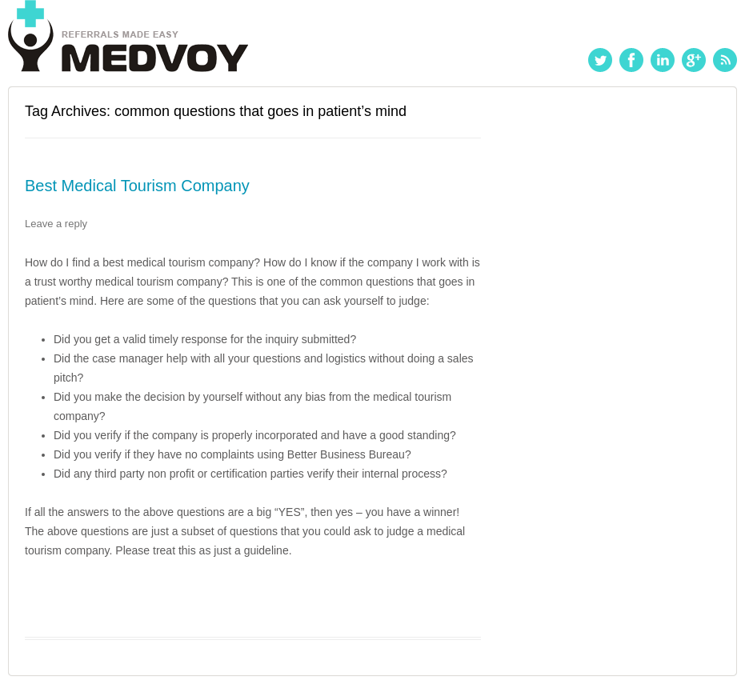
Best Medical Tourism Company (137, 186)
